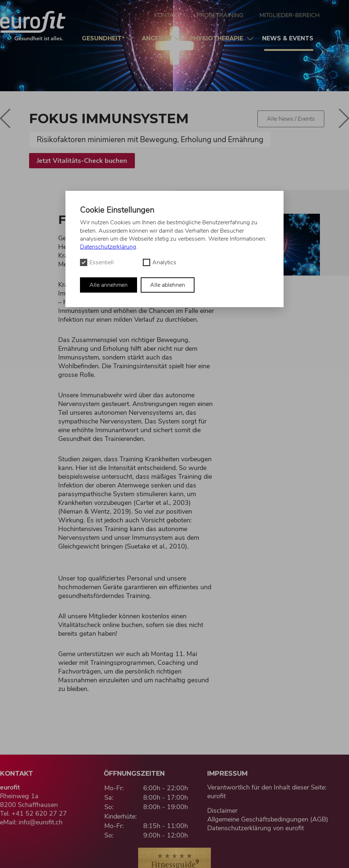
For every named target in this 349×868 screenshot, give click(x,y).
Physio (218, 38)
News (289, 43)
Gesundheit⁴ (104, 38)
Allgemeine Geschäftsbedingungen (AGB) (268, 819)
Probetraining (220, 15)
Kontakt (167, 15)
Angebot (158, 38)
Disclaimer (222, 811)
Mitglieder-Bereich (290, 15)
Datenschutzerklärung (108, 247)
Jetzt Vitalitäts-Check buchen (82, 161)
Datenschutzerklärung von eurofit (256, 828)
